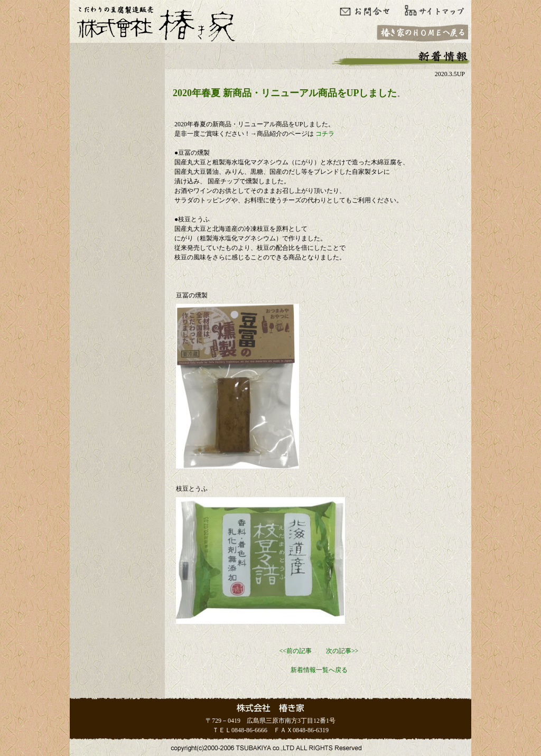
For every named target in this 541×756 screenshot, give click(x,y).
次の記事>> (342, 651)
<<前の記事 (295, 651)
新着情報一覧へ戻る (319, 670)
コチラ (325, 134)
